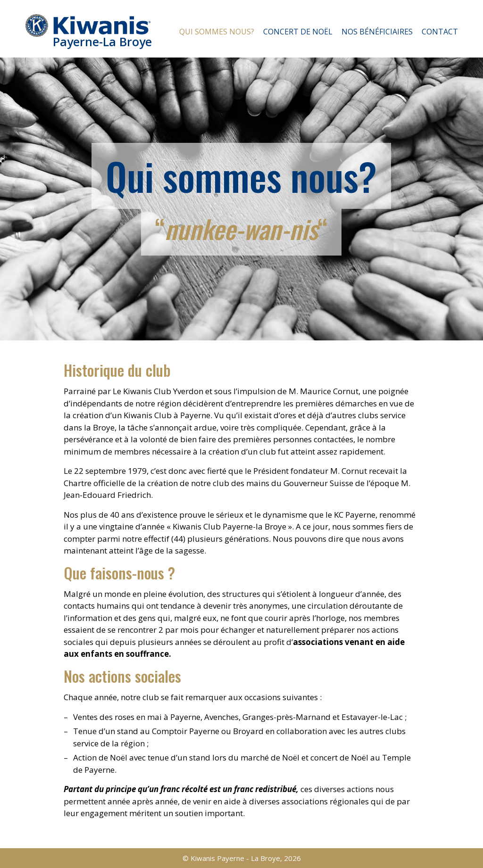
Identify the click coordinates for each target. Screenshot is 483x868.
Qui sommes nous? (217, 32)
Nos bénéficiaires (377, 32)
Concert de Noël (298, 32)
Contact (440, 32)
